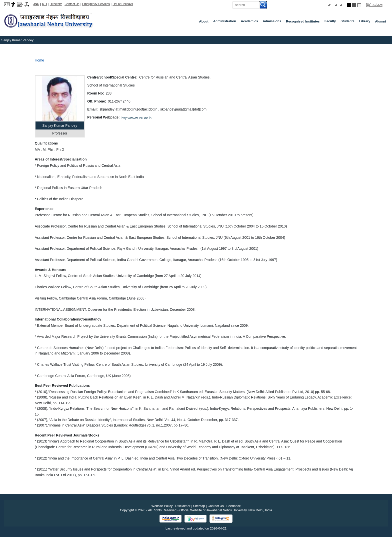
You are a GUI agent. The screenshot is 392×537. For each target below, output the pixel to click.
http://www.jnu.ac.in (137, 118)
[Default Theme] (359, 5)
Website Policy (162, 506)
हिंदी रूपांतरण (374, 5)
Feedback (234, 506)
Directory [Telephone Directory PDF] (56, 4)
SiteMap (199, 506)
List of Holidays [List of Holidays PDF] (123, 4)
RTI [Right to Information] (44, 4)
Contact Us (72, 4)
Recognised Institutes (303, 21)
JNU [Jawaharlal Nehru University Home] (36, 4)
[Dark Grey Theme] (354, 5)
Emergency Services (96, 4)
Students (348, 22)
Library (366, 22)
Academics (250, 22)
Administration (226, 22)
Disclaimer (183, 506)
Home (39, 60)
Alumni (380, 21)
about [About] (204, 21)
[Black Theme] (349, 5)
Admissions (273, 22)
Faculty (331, 22)
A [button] (342, 5)
